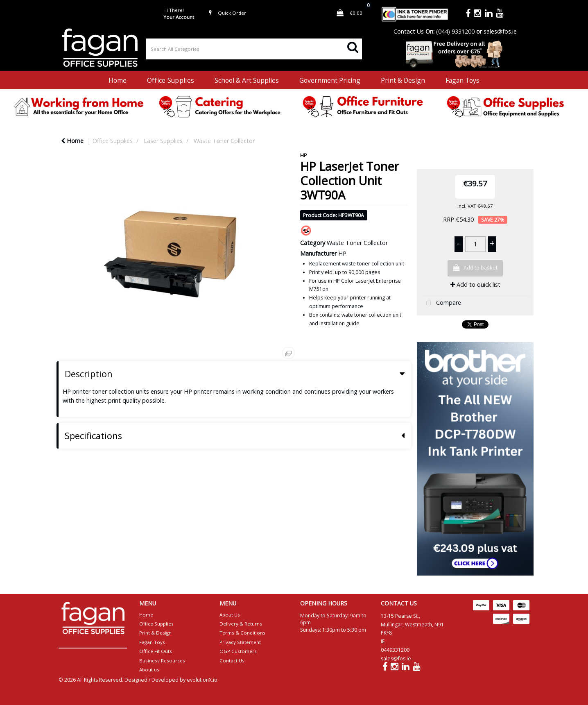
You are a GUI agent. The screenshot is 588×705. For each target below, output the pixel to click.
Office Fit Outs (156, 651)
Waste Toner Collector (224, 141)
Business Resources (162, 661)
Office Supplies (171, 80)
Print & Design (403, 80)
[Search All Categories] (254, 49)
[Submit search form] (353, 46)
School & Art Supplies (247, 80)
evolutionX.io (202, 680)
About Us (230, 615)
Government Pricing (330, 80)
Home (118, 80)
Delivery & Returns (241, 624)
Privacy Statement (240, 642)
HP (304, 155)
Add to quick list (475, 284)
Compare (442, 303)
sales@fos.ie (500, 31)
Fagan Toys (462, 80)
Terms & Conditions (242, 633)
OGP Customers (238, 651)
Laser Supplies (163, 141)
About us (149, 670)
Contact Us (409, 31)
